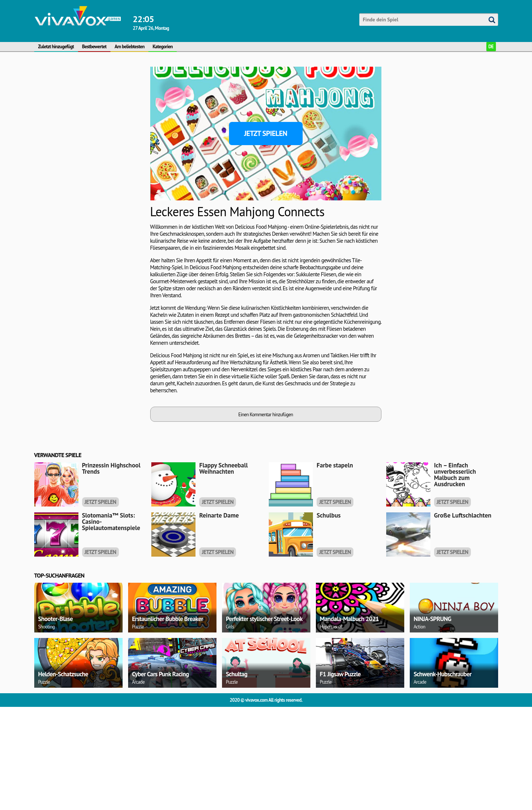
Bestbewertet (94, 47)
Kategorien (163, 47)
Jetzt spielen (266, 133)
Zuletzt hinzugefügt (56, 47)
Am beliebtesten (129, 47)
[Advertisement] (69, 136)
